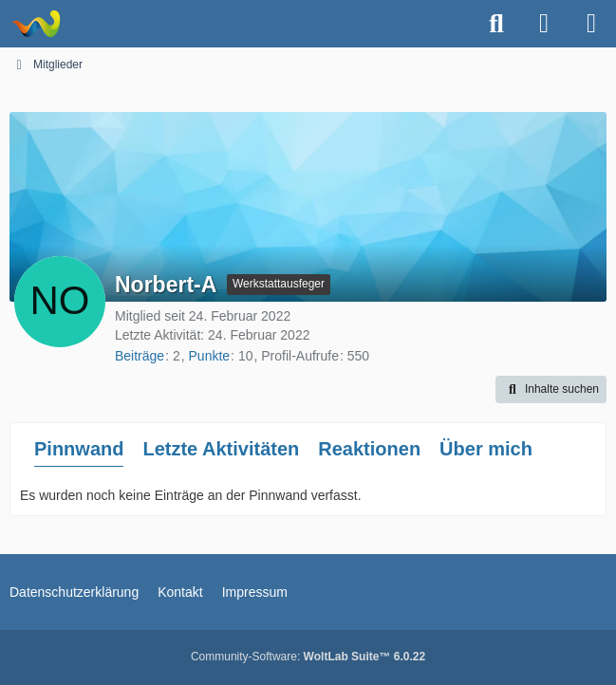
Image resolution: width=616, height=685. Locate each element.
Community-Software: (308, 657)
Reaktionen (369, 449)
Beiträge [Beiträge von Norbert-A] (140, 356)
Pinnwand (79, 449)
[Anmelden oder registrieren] (544, 24)
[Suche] (496, 24)
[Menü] (591, 24)
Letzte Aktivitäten (221, 449)
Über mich (486, 449)
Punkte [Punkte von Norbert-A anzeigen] (210, 356)
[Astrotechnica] (36, 24)
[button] (551, 390)
